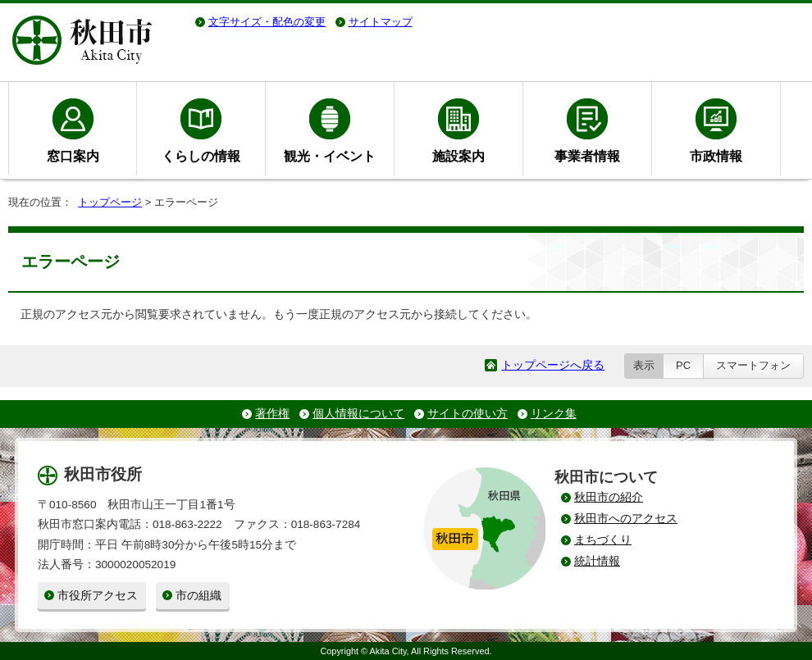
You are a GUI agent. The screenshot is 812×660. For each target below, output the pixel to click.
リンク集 (554, 414)
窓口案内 (73, 156)
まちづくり (603, 540)
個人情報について (358, 414)
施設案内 (458, 156)
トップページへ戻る (553, 365)
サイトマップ (381, 22)
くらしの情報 (201, 156)
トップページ (110, 202)
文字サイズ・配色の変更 (267, 22)
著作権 (272, 414)
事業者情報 (587, 156)
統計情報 (597, 561)
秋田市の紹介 (609, 497)
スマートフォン (753, 365)
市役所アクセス (98, 596)
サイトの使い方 (468, 414)
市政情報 (716, 156)
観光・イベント (330, 156)
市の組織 (198, 596)
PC (683, 365)
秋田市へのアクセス (626, 519)
